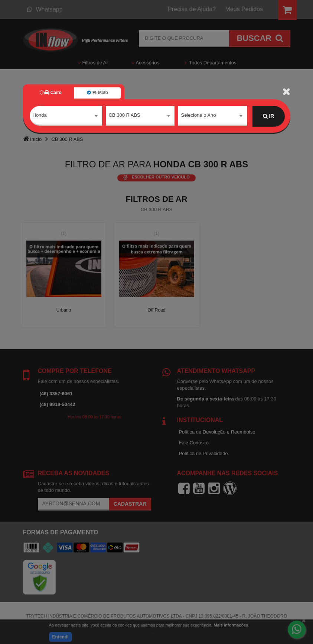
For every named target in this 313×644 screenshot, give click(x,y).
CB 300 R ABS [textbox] (125, 116)
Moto (97, 93)
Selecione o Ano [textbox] (199, 116)
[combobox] (66, 116)
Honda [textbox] (40, 116)
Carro (50, 93)
